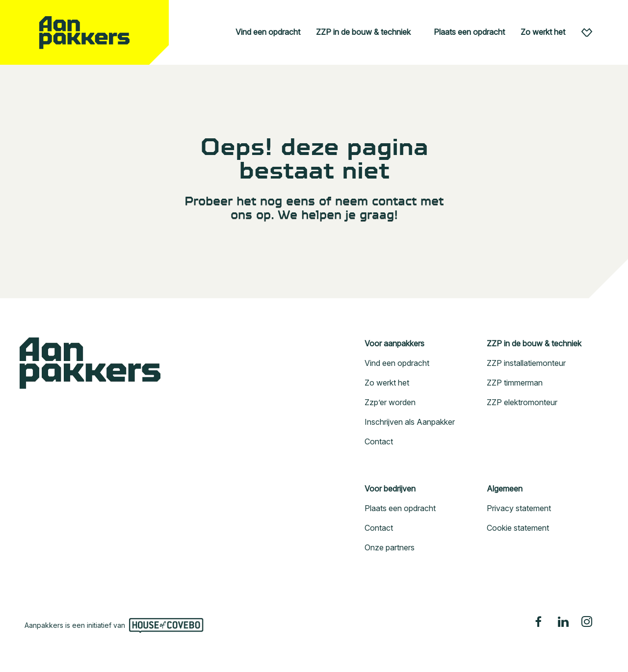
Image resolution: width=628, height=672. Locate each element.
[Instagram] (587, 621)
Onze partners (390, 547)
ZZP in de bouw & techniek (363, 32)
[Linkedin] (563, 621)
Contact (379, 441)
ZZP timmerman (515, 383)
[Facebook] (540, 621)
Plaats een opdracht (469, 32)
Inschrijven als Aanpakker (410, 422)
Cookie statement (518, 528)
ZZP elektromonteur (522, 402)
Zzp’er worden (390, 402)
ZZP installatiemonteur (526, 363)
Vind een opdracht (268, 32)
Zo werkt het (543, 32)
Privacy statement (519, 508)
